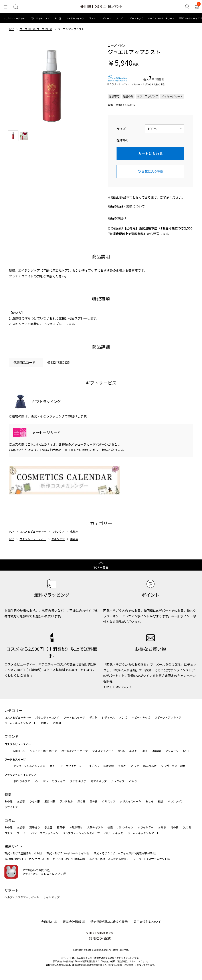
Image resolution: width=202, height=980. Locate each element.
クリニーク (172, 751)
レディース (106, 18)
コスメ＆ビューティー (13, 18)
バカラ (133, 781)
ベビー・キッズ (135, 18)
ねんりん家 (150, 766)
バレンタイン (176, 801)
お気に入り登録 (152, 171)
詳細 (158, 79)
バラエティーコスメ (47, 717)
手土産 (48, 827)
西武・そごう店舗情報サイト (22, 853)
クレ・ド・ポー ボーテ (43, 751)
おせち (149, 801)
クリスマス (109, 801)
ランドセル (66, 801)
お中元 (58, 18)
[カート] (197, 7)
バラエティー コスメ (40, 18)
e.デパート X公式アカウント (151, 859)
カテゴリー (13, 710)
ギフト (92, 18)
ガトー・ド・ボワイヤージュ (67, 766)
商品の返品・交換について (126, 206)
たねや (122, 766)
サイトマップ (51, 897)
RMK (144, 751)
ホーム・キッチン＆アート (161, 18)
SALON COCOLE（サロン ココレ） (25, 859)
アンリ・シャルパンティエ (29, 766)
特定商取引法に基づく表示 (109, 922)
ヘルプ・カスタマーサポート (22, 897)
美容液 (74, 539)
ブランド (12, 736)
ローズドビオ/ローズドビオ (36, 29)
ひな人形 (35, 801)
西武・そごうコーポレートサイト (66, 853)
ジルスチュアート (103, 751)
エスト (133, 751)
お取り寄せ (76, 827)
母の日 (81, 801)
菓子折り (35, 827)
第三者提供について (147, 922)
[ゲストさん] (188, 7)
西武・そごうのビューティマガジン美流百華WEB (123, 853)
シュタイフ (118, 781)
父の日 (94, 801)
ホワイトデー (12, 807)
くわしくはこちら (17, 675)
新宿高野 (109, 766)
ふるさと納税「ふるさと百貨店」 (109, 859)
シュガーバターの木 (173, 766)
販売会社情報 (72, 922)
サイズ (121, 129)
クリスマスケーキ (131, 801)
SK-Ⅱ (187, 751)
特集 (8, 794)
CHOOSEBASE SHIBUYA (67, 859)
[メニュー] (5, 7)
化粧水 (74, 531)
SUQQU (156, 751)
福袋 (160, 801)
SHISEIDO (19, 751)
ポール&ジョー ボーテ (75, 751)
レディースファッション (44, 833)
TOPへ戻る (101, 567)
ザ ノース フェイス (54, 781)
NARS (121, 751)
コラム (10, 820)
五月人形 (50, 801)
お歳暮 (57, 723)
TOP (11, 29)
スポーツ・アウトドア (168, 717)
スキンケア (58, 531)
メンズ (119, 18)
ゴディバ (94, 766)
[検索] (15, 7)
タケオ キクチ (78, 781)
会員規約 (47, 922)
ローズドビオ (117, 45)
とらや (135, 766)
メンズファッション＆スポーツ (81, 833)
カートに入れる (150, 154)
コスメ (8, 833)
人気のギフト (95, 827)
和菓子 (61, 827)
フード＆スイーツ (75, 18)
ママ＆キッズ (99, 781)
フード (21, 833)
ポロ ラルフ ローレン (26, 781)
